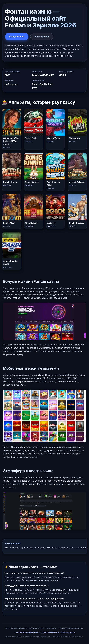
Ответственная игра (51, 632)
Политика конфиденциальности (27, 632)
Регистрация (42, 36)
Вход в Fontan (17, 36)
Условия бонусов (68, 632)
